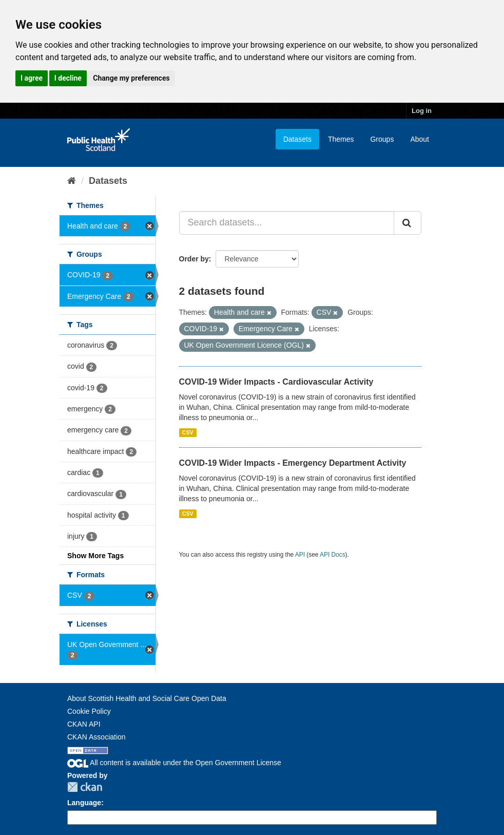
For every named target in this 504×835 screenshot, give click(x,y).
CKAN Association (96, 737)
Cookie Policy (89, 711)
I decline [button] (68, 78)
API (300, 555)
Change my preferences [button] (131, 78)
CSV (188, 432)
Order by (194, 259)
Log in (422, 111)
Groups (382, 139)
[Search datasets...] (287, 223)
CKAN (85, 787)
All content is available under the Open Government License (174, 763)
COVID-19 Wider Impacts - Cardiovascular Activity (276, 382)
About (420, 139)
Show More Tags (95, 556)
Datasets (297, 139)
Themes (341, 139)
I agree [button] (32, 78)
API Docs (333, 555)
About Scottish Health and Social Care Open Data (147, 698)
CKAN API (84, 724)
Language (84, 803)
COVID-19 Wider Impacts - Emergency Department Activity (293, 463)
